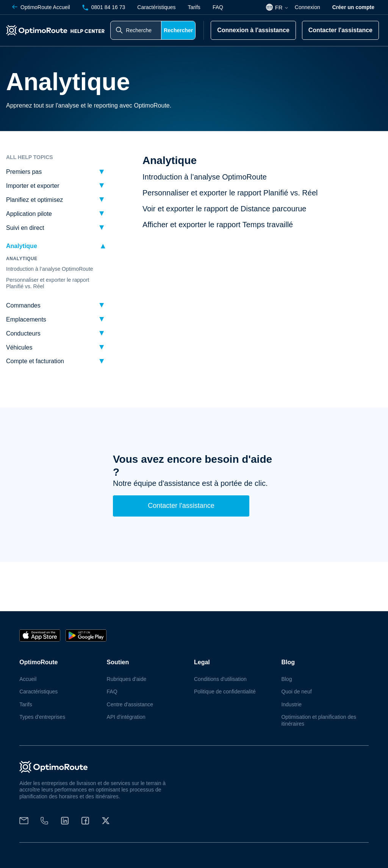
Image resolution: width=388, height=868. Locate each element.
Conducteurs (23, 333)
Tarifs (194, 7)
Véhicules (19, 347)
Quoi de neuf (296, 692)
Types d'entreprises (42, 717)
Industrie (291, 704)
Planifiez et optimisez (34, 200)
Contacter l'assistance (340, 30)
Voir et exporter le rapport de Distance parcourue (224, 209)
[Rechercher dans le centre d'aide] (136, 30)
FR (282, 7)
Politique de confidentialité (225, 692)
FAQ (218, 7)
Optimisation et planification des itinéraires (319, 720)
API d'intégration (126, 717)
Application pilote (29, 214)
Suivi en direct (25, 228)
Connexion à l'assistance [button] (253, 30)
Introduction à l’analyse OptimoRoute (50, 269)
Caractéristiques (156, 7)
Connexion (307, 7)
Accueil (41, 7)
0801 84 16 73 (104, 7)
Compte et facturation (35, 361)
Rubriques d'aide (127, 679)
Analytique (22, 246)
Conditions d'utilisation (220, 679)
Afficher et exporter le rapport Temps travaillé (218, 225)
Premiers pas (24, 172)
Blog (286, 679)
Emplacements (26, 319)
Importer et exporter (33, 186)
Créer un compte (353, 7)
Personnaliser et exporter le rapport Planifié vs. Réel (48, 283)
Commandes (23, 305)
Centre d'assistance (130, 704)
